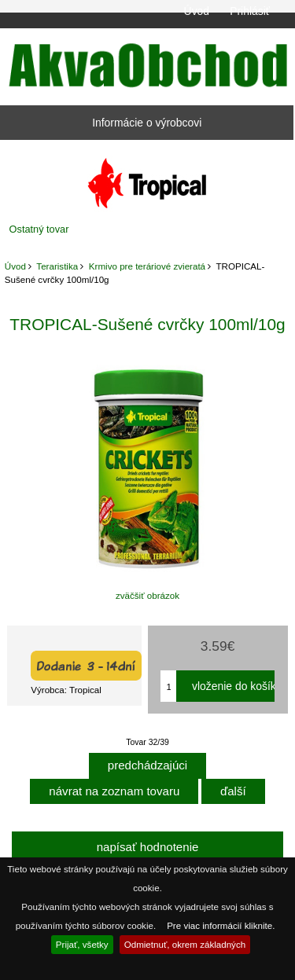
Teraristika (57, 266)
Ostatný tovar (39, 229)
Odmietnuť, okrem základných (185, 944)
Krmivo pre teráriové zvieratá (147, 266)
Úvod (197, 11)
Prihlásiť (250, 11)
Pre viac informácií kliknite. (221, 925)
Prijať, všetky (82, 944)
